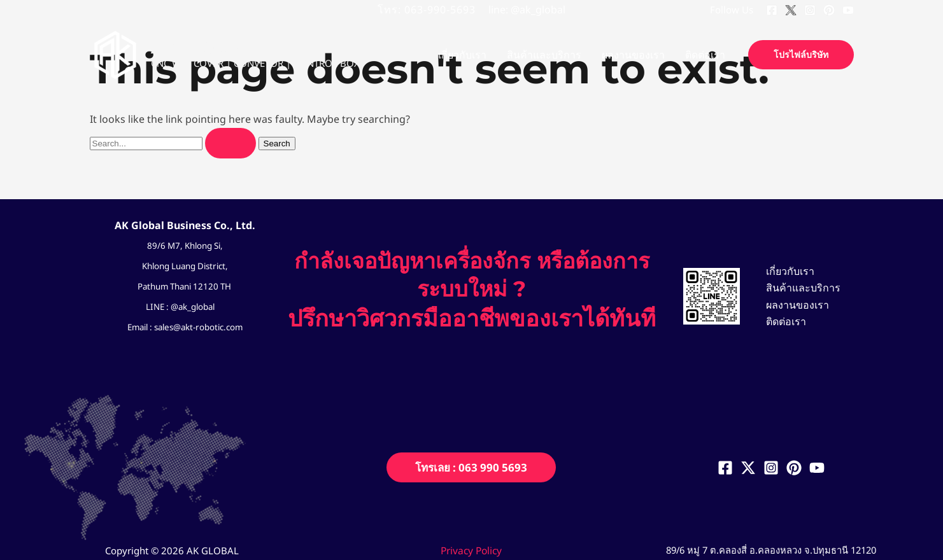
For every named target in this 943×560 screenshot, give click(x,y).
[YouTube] (848, 10)
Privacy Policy (471, 550)
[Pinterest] (829, 10)
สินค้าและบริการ (798, 288)
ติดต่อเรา (781, 322)
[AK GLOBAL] (115, 53)
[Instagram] (810, 10)
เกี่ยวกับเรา (785, 270)
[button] (801, 55)
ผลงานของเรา (792, 305)
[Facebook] (772, 10)
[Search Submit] (230, 143)
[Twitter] (791, 10)
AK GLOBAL (202, 48)
